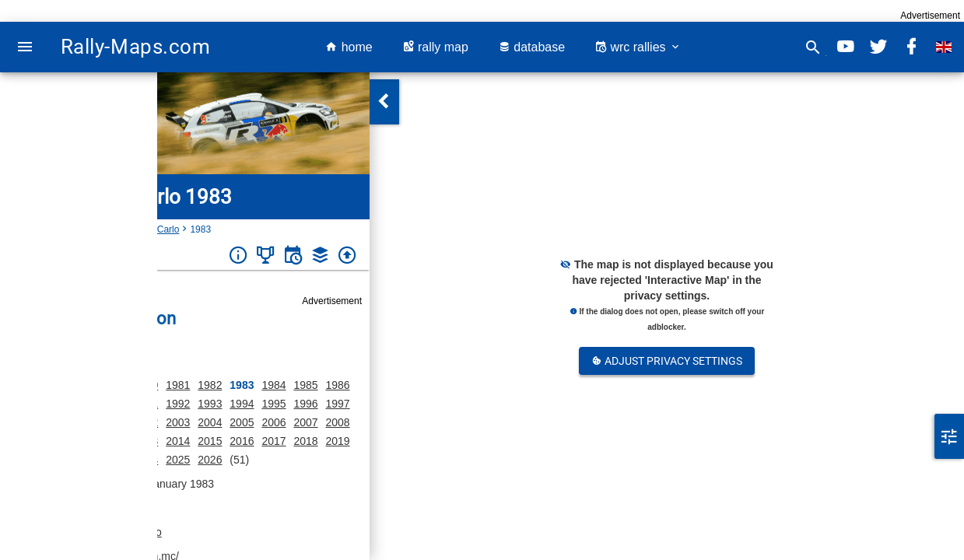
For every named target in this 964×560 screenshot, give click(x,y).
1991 (146, 404)
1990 (114, 404)
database (531, 47)
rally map (435, 47)
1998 (18, 422)
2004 (210, 422)
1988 (50, 404)
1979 (114, 385)
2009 (18, 441)
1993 (210, 404)
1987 (18, 404)
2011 (82, 441)
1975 (18, 385)
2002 (146, 422)
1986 (337, 385)
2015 (210, 441)
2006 (273, 422)
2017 (273, 441)
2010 (50, 441)
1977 (82, 385)
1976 (50, 385)
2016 (242, 441)
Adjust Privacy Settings (667, 361)
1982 (210, 385)
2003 (178, 422)
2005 (242, 422)
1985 (305, 385)
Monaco (72, 229)
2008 (337, 422)
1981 (178, 385)
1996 (305, 404)
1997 (337, 404)
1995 (273, 404)
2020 (18, 460)
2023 (114, 460)
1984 (273, 385)
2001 (114, 422)
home (349, 47)
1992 (178, 404)
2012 (114, 441)
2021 (50, 460)
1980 (146, 385)
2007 (305, 422)
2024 (146, 460)
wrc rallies (638, 47)
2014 (178, 441)
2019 (337, 441)
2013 (146, 441)
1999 (50, 422)
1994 (242, 404)
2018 (305, 441)
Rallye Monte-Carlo (140, 229)
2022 (82, 460)
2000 (82, 422)
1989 (82, 404)
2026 (210, 460)
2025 (178, 460)
